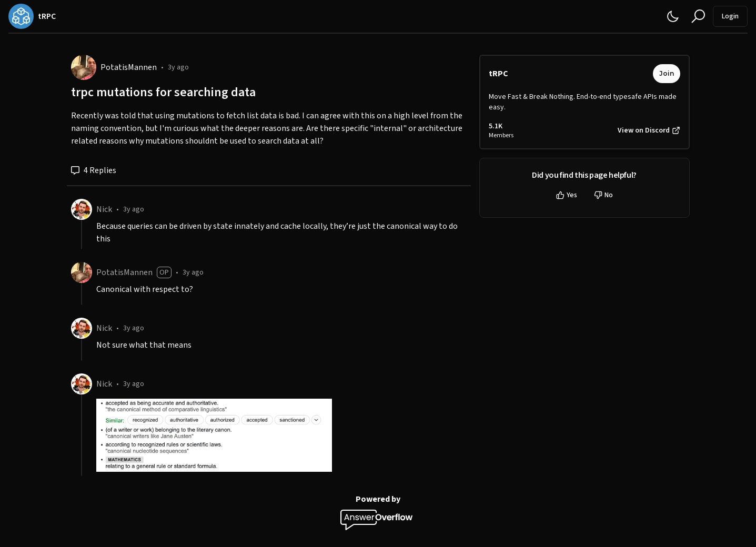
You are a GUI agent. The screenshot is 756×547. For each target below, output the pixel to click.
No (603, 195)
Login (730, 16)
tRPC (498, 74)
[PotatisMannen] (84, 67)
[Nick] (82, 209)
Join (667, 73)
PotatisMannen (129, 67)
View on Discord (649, 130)
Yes (567, 195)
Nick (104, 209)
